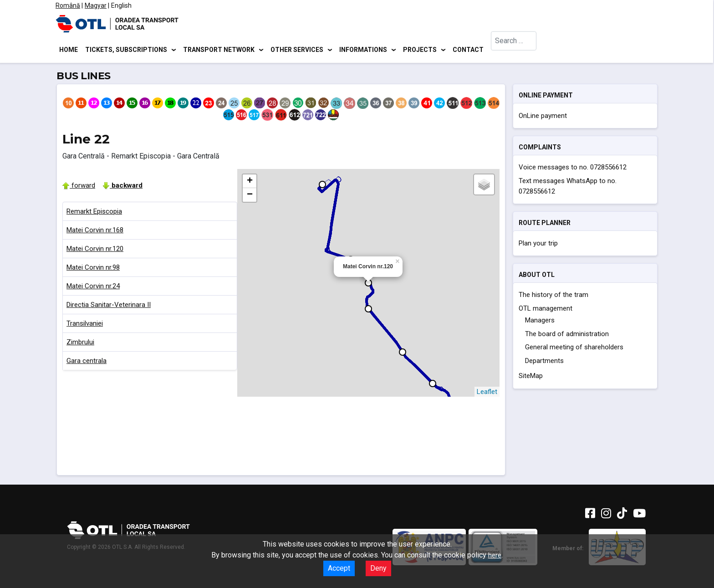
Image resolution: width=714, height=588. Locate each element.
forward (79, 187)
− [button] (250, 196)
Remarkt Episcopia (94, 213)
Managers (540, 322)
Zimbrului (80, 343)
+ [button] (250, 183)
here (495, 555)
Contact (468, 50)
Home (69, 50)
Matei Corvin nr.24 (93, 287)
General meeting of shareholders (574, 349)
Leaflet (487, 393)
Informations (363, 50)
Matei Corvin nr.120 (95, 250)
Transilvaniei (85, 325)
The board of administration (567, 335)
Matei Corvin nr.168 (95, 231)
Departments (544, 362)
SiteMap (531, 378)
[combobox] (514, 50)
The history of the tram (553, 297)
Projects (420, 50)
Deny (378, 568)
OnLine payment (543, 117)
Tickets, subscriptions (126, 50)
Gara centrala (87, 362)
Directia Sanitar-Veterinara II (109, 306)
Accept (339, 568)
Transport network (219, 50)
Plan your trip (538, 245)
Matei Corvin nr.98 (93, 269)
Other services (297, 50)
